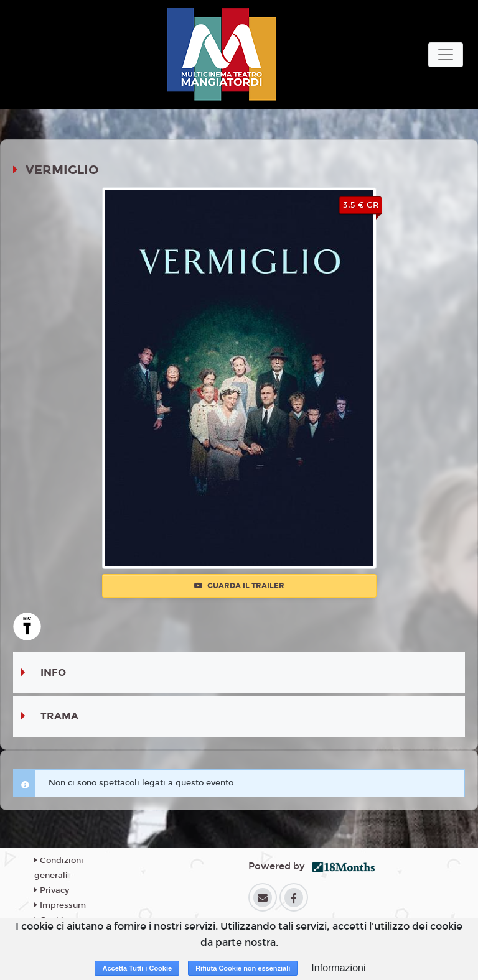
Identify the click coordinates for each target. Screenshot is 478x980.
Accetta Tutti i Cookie (137, 968)
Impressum (60, 905)
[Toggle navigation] (446, 55)
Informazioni (338, 968)
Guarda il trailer (239, 586)
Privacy (52, 890)
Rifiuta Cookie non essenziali (243, 968)
